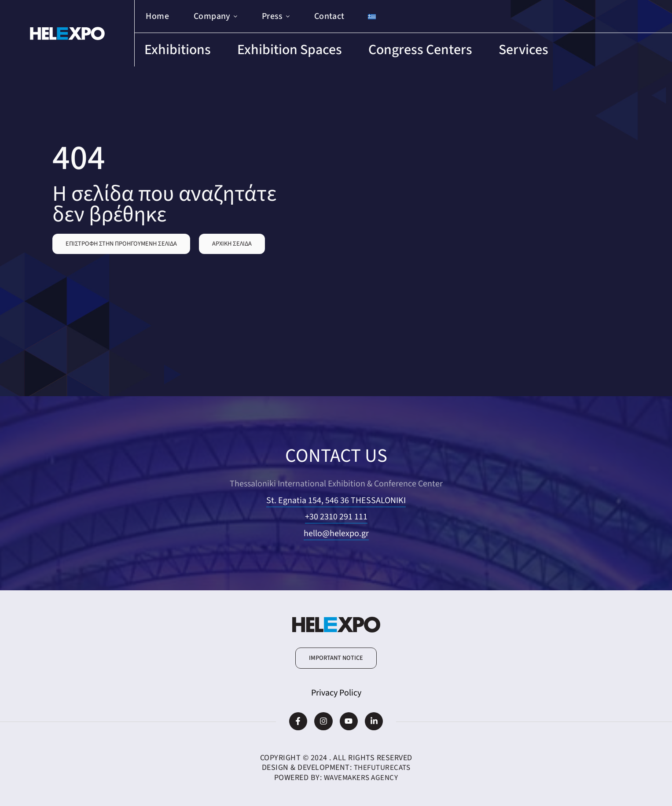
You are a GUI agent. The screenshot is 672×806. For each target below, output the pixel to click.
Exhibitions (178, 50)
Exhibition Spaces (290, 50)
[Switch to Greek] (372, 17)
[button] (121, 244)
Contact (329, 16)
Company (215, 16)
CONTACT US (336, 455)
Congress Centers (420, 50)
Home (157, 16)
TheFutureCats (382, 767)
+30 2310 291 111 (336, 517)
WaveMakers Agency (361, 778)
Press (276, 16)
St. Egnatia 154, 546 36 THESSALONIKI (336, 501)
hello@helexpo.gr (336, 534)
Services (523, 50)
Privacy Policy (336, 693)
